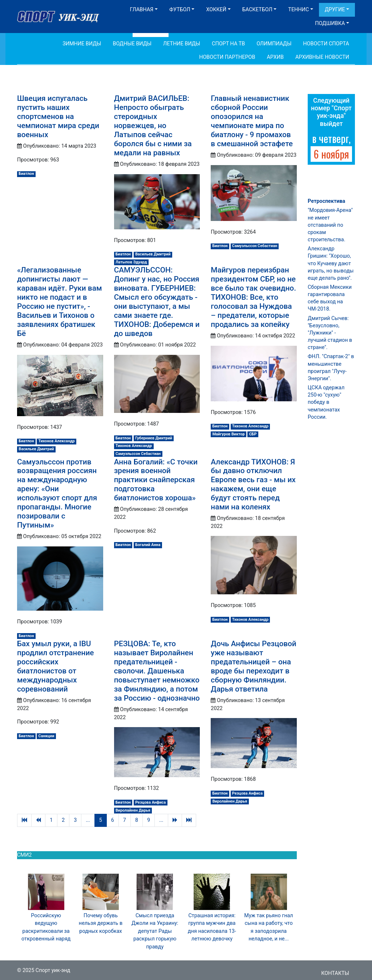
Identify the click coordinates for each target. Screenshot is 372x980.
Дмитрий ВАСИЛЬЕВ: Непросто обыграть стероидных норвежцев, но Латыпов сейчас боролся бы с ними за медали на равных (153, 126)
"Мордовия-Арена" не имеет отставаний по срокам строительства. (330, 225)
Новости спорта (326, 44)
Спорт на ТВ (228, 44)
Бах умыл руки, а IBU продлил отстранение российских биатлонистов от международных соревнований (55, 666)
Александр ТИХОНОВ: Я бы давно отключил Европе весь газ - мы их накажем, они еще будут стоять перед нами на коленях (253, 485)
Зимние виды (82, 44)
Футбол (180, 10)
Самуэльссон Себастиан (255, 246)
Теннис (298, 10)
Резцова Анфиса (150, 802)
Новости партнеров (227, 57)
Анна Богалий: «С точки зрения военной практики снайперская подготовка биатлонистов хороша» (156, 480)
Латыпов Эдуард (131, 262)
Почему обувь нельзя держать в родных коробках (101, 923)
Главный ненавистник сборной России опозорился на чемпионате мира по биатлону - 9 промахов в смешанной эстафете (252, 121)
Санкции (46, 736)
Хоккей (216, 10)
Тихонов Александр (57, 441)
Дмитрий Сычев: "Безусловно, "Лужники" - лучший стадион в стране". (330, 333)
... (88, 820)
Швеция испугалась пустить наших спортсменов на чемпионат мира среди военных (58, 116)
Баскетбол (257, 10)
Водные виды (132, 44)
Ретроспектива (326, 201)
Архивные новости (322, 57)
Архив (275, 57)
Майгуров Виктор (229, 434)
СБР (253, 434)
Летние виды (182, 44)
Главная (141, 10)
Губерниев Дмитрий (154, 438)
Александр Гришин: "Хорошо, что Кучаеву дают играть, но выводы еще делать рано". (331, 263)
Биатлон (26, 174)
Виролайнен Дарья (133, 810)
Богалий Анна (148, 545)
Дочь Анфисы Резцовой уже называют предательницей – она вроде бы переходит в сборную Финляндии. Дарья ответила (253, 666)
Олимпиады (274, 44)
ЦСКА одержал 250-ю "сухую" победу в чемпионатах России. (326, 402)
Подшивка (330, 23)
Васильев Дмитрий (153, 254)
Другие (335, 10)
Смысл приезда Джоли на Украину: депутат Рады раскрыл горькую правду (155, 931)
